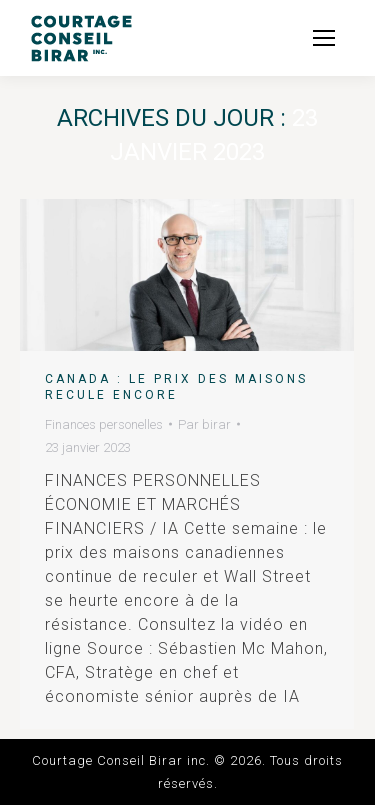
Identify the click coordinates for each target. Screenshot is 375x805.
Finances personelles (104, 424)
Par (204, 424)
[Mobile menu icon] (324, 38)
